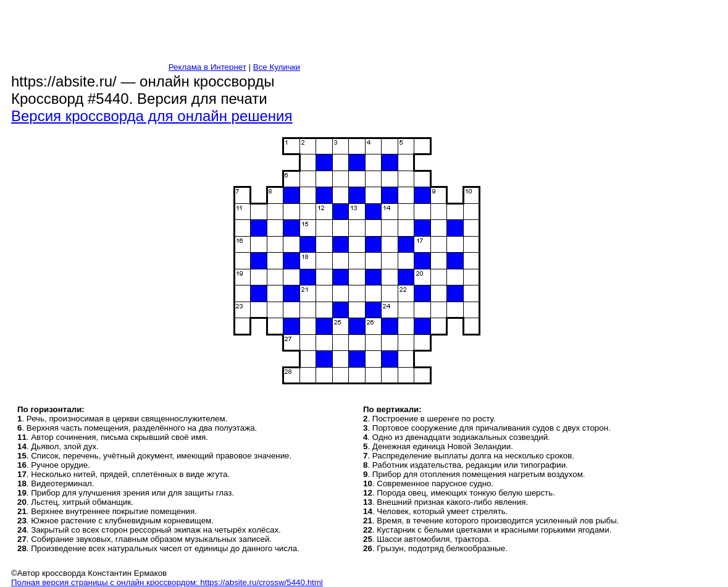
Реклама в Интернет (207, 67)
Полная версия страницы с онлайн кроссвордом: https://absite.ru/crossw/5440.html (167, 582)
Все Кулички (277, 67)
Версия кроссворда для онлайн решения (152, 116)
